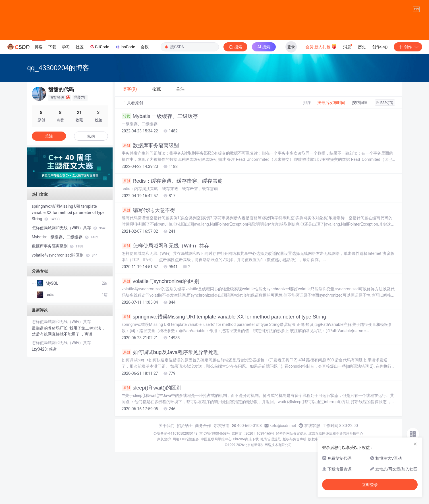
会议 (145, 99)
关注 (49, 188)
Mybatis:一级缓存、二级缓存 (160, 168)
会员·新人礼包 (321, 99)
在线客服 (312, 478)
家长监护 (164, 491)
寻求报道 (221, 478)
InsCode (125, 99)
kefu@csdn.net (283, 478)
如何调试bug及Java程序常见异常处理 (170, 405)
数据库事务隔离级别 (150, 198)
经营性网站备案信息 (291, 486)
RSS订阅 (385, 155)
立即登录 (370, 485)
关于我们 (167, 478)
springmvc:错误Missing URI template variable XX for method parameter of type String (224, 369)
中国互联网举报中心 (216, 491)
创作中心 (380, 99)
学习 (66, 99)
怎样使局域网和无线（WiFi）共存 (166, 298)
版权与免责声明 (295, 491)
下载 (52, 99)
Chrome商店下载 (246, 491)
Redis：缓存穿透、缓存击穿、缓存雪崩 (172, 233)
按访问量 (360, 155)
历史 (362, 99)
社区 (80, 99)
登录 (291, 99)
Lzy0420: (40, 401)
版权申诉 (315, 491)
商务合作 (203, 478)
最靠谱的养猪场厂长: (51, 380)
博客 (39, 99)
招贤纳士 (185, 478)
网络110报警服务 (186, 491)
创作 (408, 99)
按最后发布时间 (331, 155)
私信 (91, 189)
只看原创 (132, 155)
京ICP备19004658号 (215, 486)
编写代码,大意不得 (148, 263)
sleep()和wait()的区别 (152, 440)
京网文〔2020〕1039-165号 (253, 486)
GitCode (99, 99)
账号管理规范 (271, 491)
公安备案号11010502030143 (175, 486)
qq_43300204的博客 (58, 120)
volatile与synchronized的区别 (160, 334)
